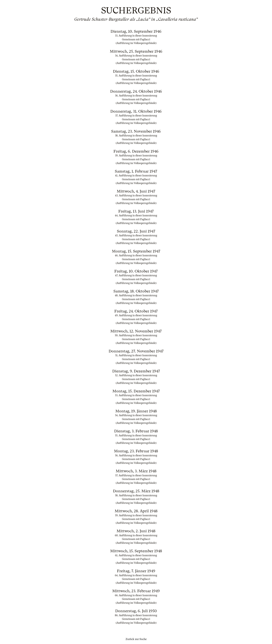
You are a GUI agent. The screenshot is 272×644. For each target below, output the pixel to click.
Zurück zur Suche (136, 639)
